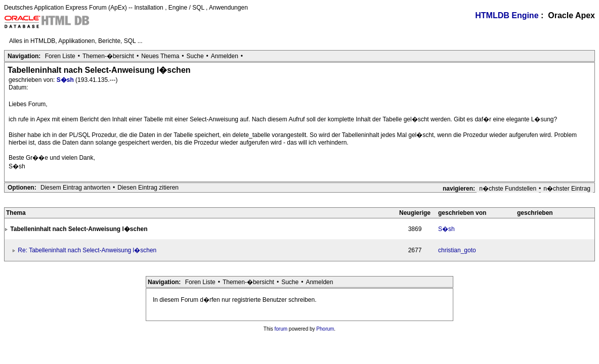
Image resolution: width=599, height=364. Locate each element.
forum (281, 329)
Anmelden (225, 56)
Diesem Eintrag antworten (75, 188)
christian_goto (457, 250)
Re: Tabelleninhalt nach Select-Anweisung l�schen (87, 250)
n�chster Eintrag (567, 189)
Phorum (325, 329)
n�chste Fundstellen (508, 189)
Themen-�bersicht (108, 56)
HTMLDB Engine (507, 15)
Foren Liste (60, 56)
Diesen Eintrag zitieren (148, 188)
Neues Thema (160, 56)
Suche (195, 56)
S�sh (66, 80)
